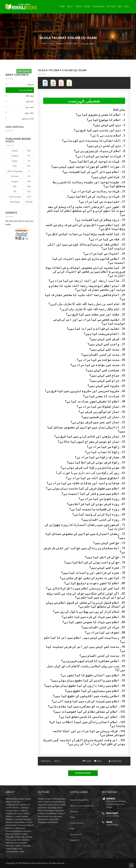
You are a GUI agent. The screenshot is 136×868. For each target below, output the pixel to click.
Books (87, 7)
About (70, 7)
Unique (15, 151)
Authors (111, 7)
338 (29, 187)
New (120, 7)
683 (29, 151)
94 (29, 156)
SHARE (87, 761)
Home (62, 7)
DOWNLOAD (115, 761)
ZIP (15, 192)
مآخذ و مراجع (28, 119)
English (15, 156)
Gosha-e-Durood (77, 823)
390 (29, 181)
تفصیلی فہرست (25, 90)
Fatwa (73, 817)
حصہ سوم (29, 113)
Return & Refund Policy (79, 800)
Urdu (127, 7)
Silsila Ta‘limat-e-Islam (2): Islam (64, 43)
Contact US (75, 840)
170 (29, 176)
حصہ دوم (30, 107)
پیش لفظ (30, 96)
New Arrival (15, 127)
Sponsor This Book (83, 773)
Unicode (15, 176)
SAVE (98, 761)
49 (29, 161)
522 (29, 166)
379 (29, 192)
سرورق (31, 84)
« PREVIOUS (45, 761)
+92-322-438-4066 (113, 816)
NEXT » (58, 761)
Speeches (74, 812)
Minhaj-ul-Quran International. (35, 863)
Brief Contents (24, 71)
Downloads (99, 7)
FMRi (72, 829)
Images (15, 181)
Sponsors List (76, 834)
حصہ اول (30, 101)
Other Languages (15, 171)
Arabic (15, 161)
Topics (79, 7)
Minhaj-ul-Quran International (82, 806)
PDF (15, 187)
